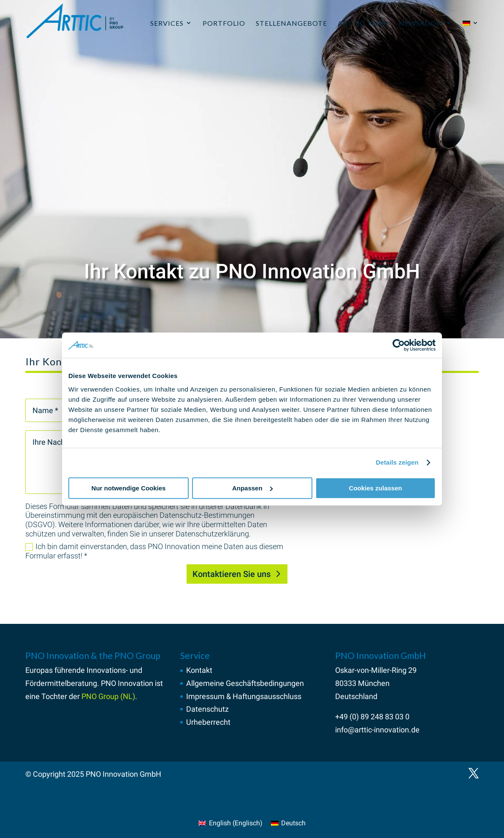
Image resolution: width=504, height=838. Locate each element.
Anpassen (252, 488)
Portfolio (224, 23)
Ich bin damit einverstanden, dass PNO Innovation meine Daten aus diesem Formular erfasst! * (154, 551)
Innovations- (107, 670)
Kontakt (199, 670)
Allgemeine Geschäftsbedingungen (245, 683)
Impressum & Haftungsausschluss (244, 696)
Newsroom (421, 23)
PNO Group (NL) (108, 696)
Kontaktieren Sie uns (232, 574)
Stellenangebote (291, 23)
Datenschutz (207, 709)
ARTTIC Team (363, 23)
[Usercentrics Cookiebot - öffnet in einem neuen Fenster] (399, 345)
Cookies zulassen (376, 488)
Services (167, 23)
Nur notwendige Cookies (129, 488)
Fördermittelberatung (61, 683)
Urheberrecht (208, 722)
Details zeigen (397, 462)
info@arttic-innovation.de (377, 730)
